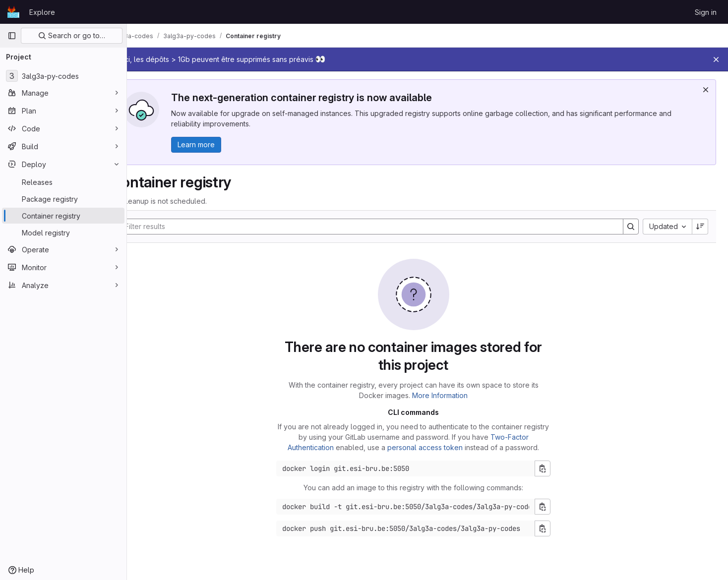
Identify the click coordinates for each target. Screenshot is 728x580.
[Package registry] (63, 199)
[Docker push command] (420, 528)
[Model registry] (63, 232)
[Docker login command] (420, 468)
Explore (42, 12)
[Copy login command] (557, 468)
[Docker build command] (420, 507)
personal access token (439, 447)
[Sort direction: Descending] (700, 227)
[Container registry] (63, 216)
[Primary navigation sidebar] (12, 36)
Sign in (706, 12)
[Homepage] (13, 12)
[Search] (380, 227)
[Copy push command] (557, 528)
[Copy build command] (557, 507)
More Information (454, 395)
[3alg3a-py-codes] (63, 76)
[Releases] (63, 182)
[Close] (716, 59)
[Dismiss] (706, 90)
